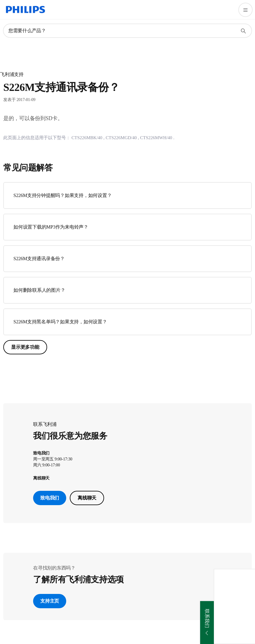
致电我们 (50, 498)
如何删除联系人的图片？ (39, 290)
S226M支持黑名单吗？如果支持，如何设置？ (60, 322)
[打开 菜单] (245, 10)
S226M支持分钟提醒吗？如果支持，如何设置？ (62, 195)
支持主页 (50, 601)
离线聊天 (87, 498)
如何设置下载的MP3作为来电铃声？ (51, 227)
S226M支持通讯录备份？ (39, 259)
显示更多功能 (25, 347)
